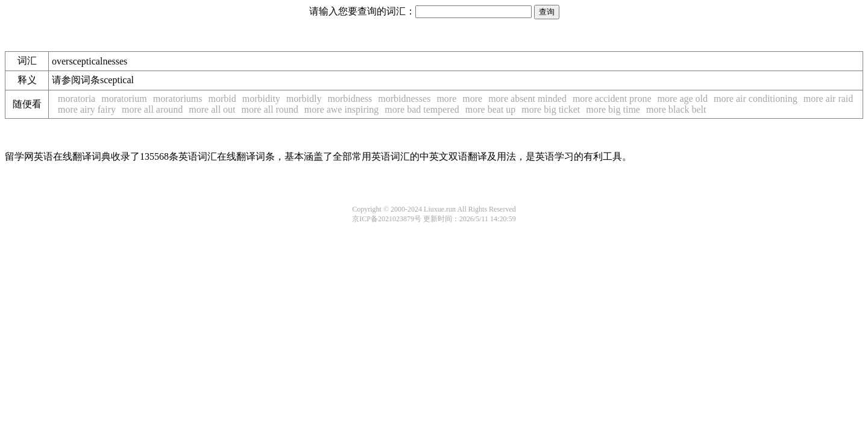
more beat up (491, 109)
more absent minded (527, 99)
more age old (683, 99)
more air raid (829, 99)
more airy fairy (87, 109)
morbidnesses (404, 99)
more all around (152, 109)
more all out (212, 109)
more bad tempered (422, 109)
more (446, 99)
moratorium (124, 99)
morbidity (261, 99)
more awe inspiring (342, 109)
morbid (222, 99)
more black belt (676, 109)
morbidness (350, 99)
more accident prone (612, 99)
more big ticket (551, 109)
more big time (613, 109)
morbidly (304, 99)
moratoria (77, 99)
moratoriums (178, 99)
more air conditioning (756, 99)
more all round (270, 109)
